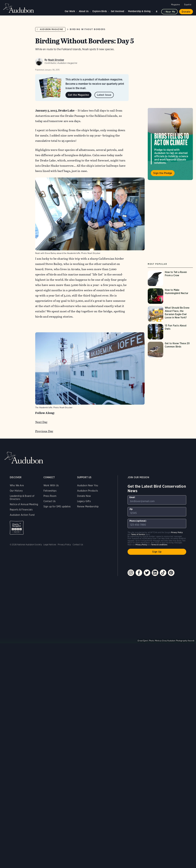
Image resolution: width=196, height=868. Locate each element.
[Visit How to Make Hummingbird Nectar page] (171, 296)
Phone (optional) (138, 521)
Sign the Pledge (163, 173)
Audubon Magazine (51, 29)
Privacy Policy (64, 545)
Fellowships (50, 491)
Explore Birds (100, 11)
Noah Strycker (56, 60)
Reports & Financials (21, 510)
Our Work (70, 11)
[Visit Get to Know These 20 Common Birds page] (171, 349)
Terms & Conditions (159, 545)
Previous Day (44, 431)
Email (132, 497)
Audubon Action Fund (22, 515)
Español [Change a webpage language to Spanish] (188, 5)
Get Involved (117, 11)
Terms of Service (138, 534)
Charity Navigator (17, 528)
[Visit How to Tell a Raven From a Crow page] (171, 278)
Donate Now (84, 496)
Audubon (19, 8)
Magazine (175, 5)
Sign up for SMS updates (57, 507)
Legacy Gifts (84, 501)
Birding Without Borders (88, 29)
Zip (131, 509)
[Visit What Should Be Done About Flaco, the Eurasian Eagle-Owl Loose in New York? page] (171, 314)
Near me (170, 12)
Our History (16, 491)
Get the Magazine (78, 95)
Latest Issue (104, 95)
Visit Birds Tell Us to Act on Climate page (170, 144)
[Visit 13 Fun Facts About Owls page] (171, 332)
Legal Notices (50, 545)
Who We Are (17, 485)
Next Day (41, 422)
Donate (186, 12)
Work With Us (51, 485)
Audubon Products (88, 491)
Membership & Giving (139, 11)
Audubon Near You (88, 485)
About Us (84, 11)
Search (157, 11)
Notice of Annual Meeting (24, 504)
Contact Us (50, 501)
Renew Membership (88, 507)
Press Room (50, 496)
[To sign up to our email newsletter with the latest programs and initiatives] (157, 500)
